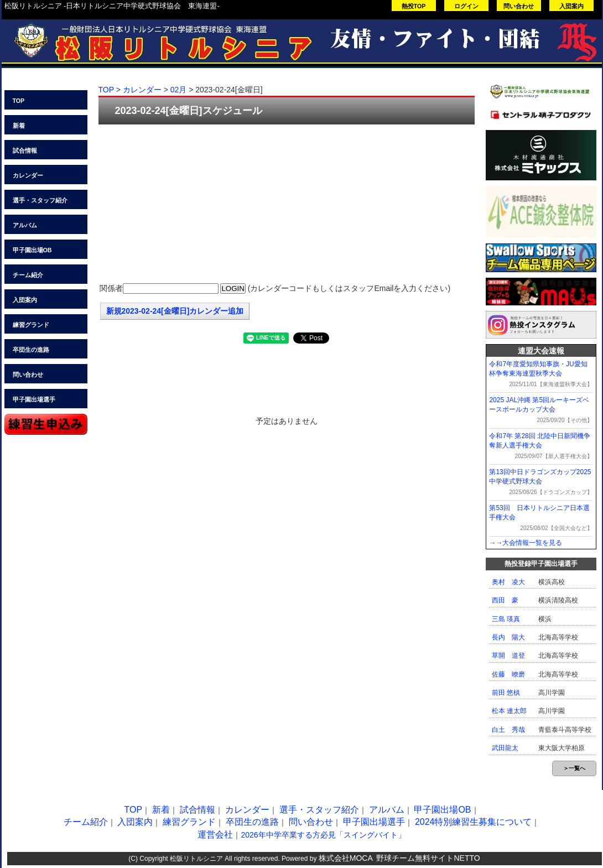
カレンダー (28, 175)
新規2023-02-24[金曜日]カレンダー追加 (175, 311)
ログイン (466, 6)
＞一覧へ (574, 768)
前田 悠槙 (506, 693)
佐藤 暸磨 (508, 674)
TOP (19, 101)
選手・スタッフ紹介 (40, 200)
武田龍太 (505, 748)
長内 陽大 (508, 637)
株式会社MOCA (346, 858)
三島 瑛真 (506, 619)
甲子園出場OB (32, 250)
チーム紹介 (28, 275)
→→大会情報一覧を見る (526, 543)
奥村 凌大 (508, 582)
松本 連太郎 (509, 711)
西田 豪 (505, 600)
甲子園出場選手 (34, 399)
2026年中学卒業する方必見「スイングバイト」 (323, 835)
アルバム (25, 225)
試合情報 (25, 150)
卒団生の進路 (31, 350)
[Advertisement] (287, 205)
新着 (19, 126)
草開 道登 (508, 656)
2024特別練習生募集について (474, 822)
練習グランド (31, 325)
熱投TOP (414, 6)
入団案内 (571, 6)
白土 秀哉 (508, 730)
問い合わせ (519, 6)
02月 (179, 90)
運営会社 (215, 835)
